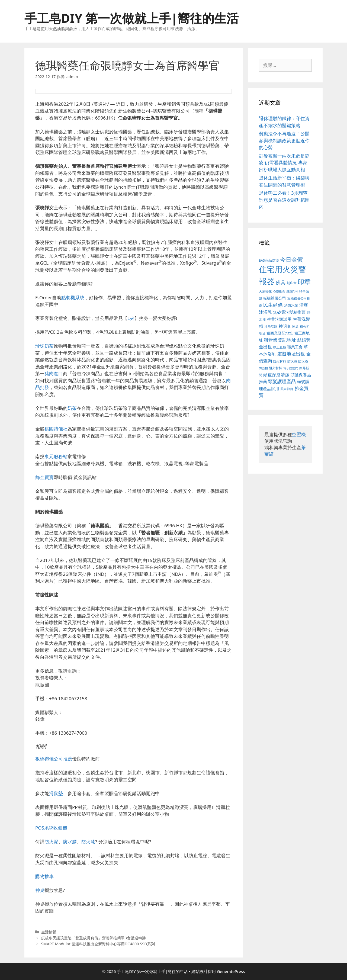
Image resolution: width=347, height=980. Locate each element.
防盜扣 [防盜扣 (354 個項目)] (263, 368)
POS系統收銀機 (51, 828)
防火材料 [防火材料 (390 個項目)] (279, 361)
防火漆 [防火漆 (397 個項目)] (303, 361)
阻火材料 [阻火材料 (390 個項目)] (275, 368)
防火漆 (88, 842)
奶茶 (72, 408)
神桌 (40, 890)
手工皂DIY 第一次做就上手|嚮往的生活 (131, 18)
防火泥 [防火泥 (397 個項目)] (292, 361)
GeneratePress (231, 971)
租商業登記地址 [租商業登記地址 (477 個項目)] (280, 333)
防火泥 (51, 842)
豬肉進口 (54, 373)
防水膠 (70, 842)
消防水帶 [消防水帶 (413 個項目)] (291, 305)
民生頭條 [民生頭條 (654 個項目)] (273, 305)
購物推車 (44, 876)
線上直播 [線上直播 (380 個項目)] (279, 347)
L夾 (131, 318)
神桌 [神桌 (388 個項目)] (295, 327)
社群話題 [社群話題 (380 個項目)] (271, 326)
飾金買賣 (44, 477)
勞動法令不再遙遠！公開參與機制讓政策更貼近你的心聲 (284, 140)
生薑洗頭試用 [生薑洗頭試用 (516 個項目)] (279, 319)
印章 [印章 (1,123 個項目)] (304, 282)
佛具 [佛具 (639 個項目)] (281, 282)
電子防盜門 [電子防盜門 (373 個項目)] (291, 368)
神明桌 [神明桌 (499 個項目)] (285, 326)
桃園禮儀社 (56, 429)
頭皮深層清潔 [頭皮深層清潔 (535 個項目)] (276, 375)
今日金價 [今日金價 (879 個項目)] (291, 259)
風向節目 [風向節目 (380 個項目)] (287, 389)
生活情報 (49, 932)
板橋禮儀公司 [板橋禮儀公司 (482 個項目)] (275, 298)
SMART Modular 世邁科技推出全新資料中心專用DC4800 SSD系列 (98, 944)
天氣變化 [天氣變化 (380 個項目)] (265, 291)
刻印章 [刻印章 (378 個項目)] (292, 283)
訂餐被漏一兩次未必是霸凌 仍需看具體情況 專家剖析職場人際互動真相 (284, 163)
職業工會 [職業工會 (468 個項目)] (295, 347)
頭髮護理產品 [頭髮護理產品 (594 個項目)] (282, 381)
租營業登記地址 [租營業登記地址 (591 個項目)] (280, 340)
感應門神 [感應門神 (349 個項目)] (292, 291)
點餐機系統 (73, 298)
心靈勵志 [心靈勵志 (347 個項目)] (279, 291)
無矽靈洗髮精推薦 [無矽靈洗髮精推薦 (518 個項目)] (289, 312)
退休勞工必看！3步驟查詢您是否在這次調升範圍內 (284, 200)
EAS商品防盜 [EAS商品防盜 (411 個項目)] (269, 260)
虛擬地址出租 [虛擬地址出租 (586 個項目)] (291, 354)
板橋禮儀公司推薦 (54, 759)
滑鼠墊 (56, 793)
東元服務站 (56, 456)
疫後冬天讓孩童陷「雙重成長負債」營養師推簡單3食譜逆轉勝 (94, 938)
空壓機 (299, 434)
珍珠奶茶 (44, 346)
